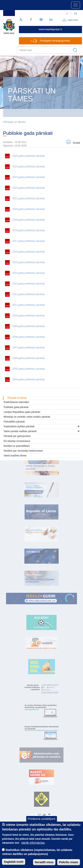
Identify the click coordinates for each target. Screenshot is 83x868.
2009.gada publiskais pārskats (29, 326)
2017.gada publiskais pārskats (29, 241)
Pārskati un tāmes (14, 122)
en (76, 14)
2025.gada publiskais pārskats (29, 156)
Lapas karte (73, 20)
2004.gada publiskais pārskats (29, 379)
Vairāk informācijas (33, 847)
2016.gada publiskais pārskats (29, 252)
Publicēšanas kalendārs (16, 402)
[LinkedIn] (51, 20)
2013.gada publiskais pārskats (29, 284)
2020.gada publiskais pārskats (29, 209)
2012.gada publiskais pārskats (29, 294)
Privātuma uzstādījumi (41, 823)
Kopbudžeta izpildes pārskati (19, 426)
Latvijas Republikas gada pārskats (22, 412)
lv (67, 14)
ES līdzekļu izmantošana (17, 441)
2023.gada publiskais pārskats (29, 177)
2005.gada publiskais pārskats (29, 369)
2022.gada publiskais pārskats (29, 188)
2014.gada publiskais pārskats (29, 273)
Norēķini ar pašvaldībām (17, 446)
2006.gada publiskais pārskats (29, 358)
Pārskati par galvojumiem (17, 436)
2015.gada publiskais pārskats (29, 262)
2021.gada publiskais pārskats (29, 198)
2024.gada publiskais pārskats (29, 167)
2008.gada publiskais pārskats (29, 337)
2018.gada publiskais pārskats (29, 230)
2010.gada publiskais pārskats (29, 316)
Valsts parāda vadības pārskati (20, 431)
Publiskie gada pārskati (16, 407)
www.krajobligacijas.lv (50, 29)
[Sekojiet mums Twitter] (21, 20)
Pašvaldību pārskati (14, 422)
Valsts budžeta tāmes (15, 456)
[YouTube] (41, 20)
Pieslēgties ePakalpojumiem (55, 41)
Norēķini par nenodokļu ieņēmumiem (23, 451)
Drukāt (76, 143)
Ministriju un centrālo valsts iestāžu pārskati (27, 417)
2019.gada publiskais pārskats (29, 220)
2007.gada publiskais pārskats (29, 348)
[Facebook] (31, 20)
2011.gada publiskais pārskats (29, 305)
